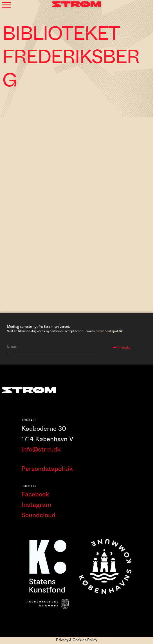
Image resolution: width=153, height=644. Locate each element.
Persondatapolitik (47, 469)
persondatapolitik (109, 331)
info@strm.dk (41, 450)
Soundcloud (38, 515)
